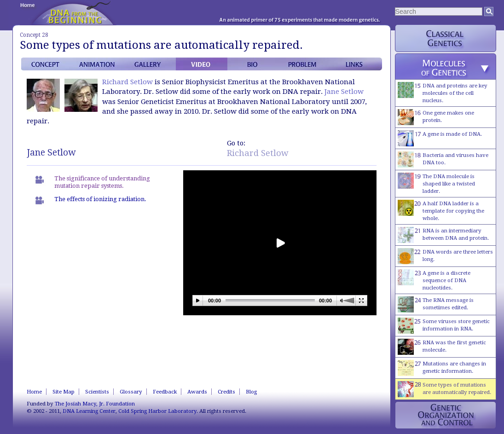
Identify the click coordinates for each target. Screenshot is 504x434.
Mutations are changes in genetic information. (442, 368)
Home (34, 392)
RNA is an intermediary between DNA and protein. (443, 235)
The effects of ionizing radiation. (100, 199)
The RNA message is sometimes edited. (436, 304)
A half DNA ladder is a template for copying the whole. (441, 211)
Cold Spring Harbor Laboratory (157, 411)
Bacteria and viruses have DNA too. (443, 159)
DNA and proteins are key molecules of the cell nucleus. (443, 93)
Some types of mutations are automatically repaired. (444, 389)
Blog (251, 392)
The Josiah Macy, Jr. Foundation (95, 404)
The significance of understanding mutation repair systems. (102, 182)
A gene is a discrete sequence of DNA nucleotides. (434, 280)
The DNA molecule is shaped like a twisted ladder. (436, 183)
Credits (226, 392)
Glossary (131, 392)
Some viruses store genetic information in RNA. (444, 326)
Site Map (64, 392)
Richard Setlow (127, 82)
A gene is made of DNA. (440, 138)
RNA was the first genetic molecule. (442, 347)
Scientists (97, 392)
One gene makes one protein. (436, 117)
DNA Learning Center (89, 411)
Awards (197, 392)
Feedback (165, 392)
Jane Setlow (344, 92)
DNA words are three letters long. (445, 256)
